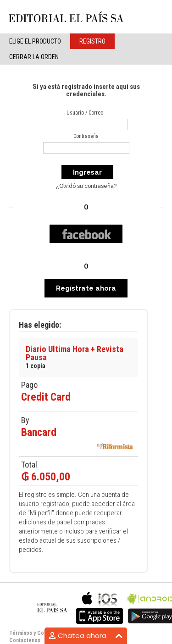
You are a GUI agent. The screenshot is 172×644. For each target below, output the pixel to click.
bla (100, 607)
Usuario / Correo (85, 113)
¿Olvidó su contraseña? (86, 186)
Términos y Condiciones (39, 633)
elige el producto (35, 41)
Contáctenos (25, 640)
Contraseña (86, 136)
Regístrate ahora (86, 288)
